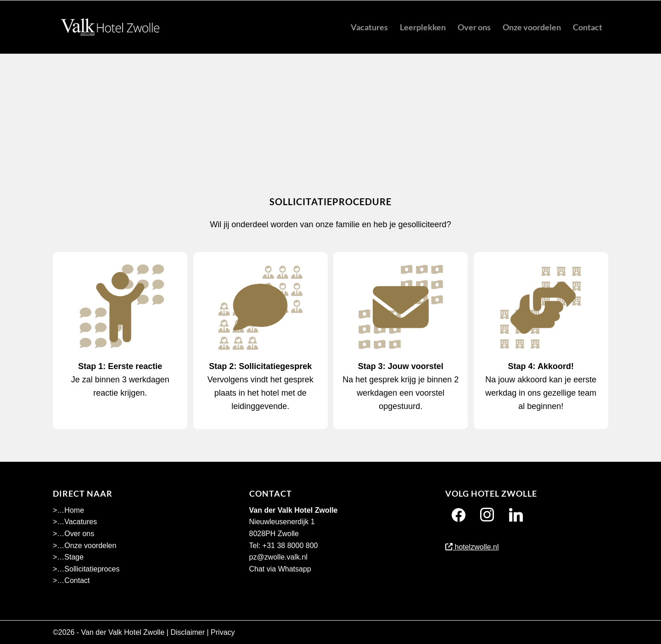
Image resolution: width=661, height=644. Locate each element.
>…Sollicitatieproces (86, 569)
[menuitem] (369, 27)
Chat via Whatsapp (280, 569)
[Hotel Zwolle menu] (110, 27)
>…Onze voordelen (84, 546)
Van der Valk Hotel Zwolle (123, 632)
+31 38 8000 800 (290, 546)
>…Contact (71, 580)
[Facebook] (459, 515)
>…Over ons (73, 534)
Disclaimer (188, 632)
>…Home (68, 510)
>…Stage (68, 557)
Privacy (223, 632)
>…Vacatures (75, 522)
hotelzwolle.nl (472, 547)
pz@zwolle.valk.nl (278, 557)
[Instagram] (487, 515)
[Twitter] (516, 515)
